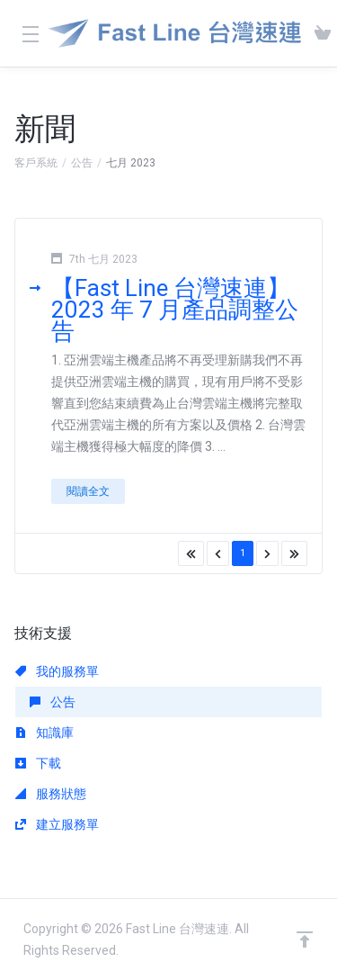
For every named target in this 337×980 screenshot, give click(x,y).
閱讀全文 (88, 491)
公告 (82, 163)
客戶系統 (36, 163)
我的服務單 (57, 671)
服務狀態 (51, 794)
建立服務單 (57, 824)
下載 (38, 763)
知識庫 (44, 733)
